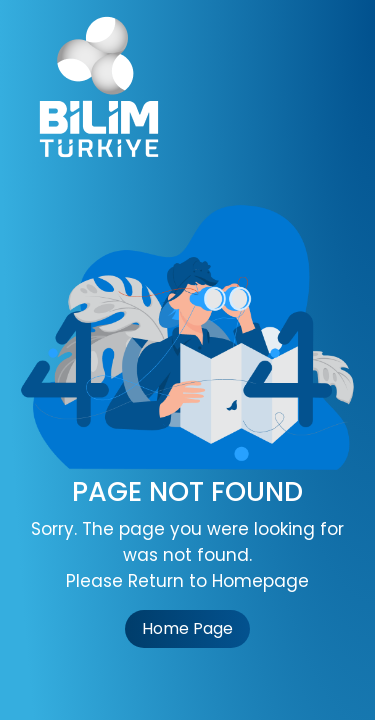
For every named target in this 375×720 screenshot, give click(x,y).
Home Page (187, 628)
